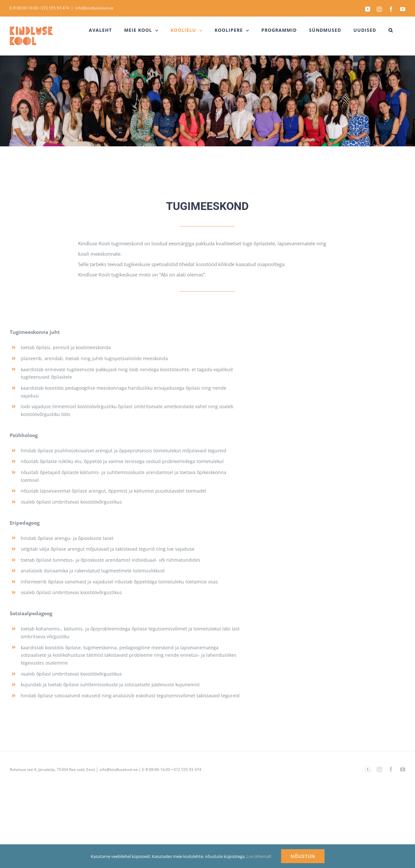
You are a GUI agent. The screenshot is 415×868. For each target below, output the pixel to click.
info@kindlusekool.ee (94, 8)
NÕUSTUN (303, 856)
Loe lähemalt (259, 856)
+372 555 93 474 (54, 8)
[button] (391, 30)
